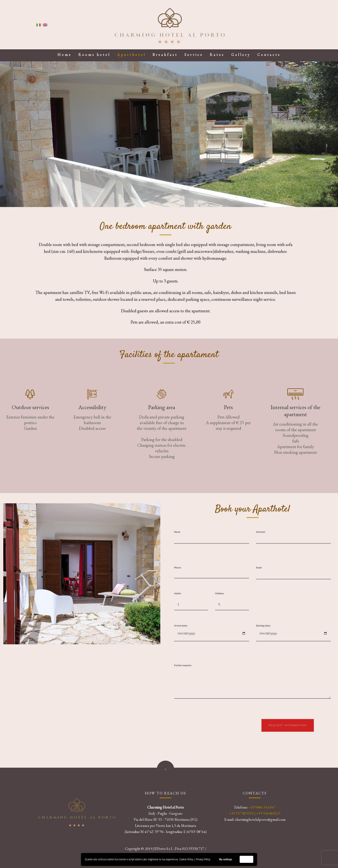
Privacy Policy (203, 859)
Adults (178, 593)
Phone (178, 567)
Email (259, 567)
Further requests (183, 665)
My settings (226, 859)
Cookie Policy (186, 859)
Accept (246, 859)
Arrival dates (181, 626)
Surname (261, 532)
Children (219, 593)
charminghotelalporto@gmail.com (260, 819)
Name (177, 532)
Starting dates (263, 626)
